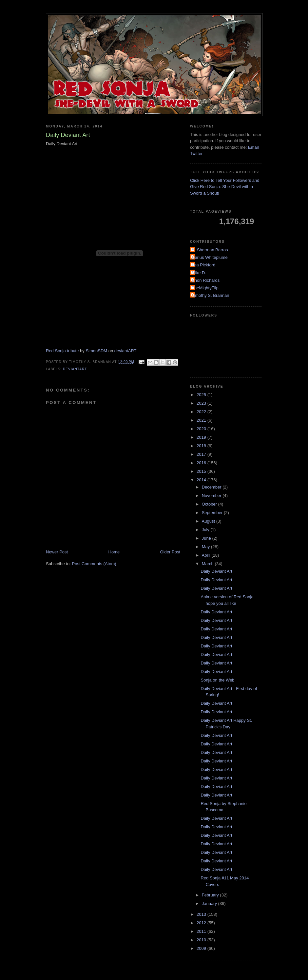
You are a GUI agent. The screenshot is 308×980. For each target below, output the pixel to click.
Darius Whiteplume (210, 257)
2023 (202, 403)
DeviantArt (75, 369)
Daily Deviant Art (216, 571)
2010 (202, 940)
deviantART (125, 351)
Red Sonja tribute (62, 351)
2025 (202, 395)
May (206, 547)
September (213, 513)
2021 (202, 420)
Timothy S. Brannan (210, 295)
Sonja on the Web (217, 680)
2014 (202, 480)
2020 (202, 429)
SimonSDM (96, 351)
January (210, 903)
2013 (202, 914)
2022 (202, 412)
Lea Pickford (203, 265)
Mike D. (199, 273)
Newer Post (57, 552)
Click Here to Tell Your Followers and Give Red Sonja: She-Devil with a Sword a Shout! (225, 187)
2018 (202, 446)
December (212, 487)
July (206, 530)
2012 (202, 923)
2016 (202, 463)
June (207, 538)
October (210, 504)
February (211, 895)
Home (114, 552)
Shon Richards (206, 280)
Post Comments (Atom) (94, 564)
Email (253, 147)
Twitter (196, 154)
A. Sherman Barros (210, 250)
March (208, 564)
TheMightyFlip (205, 288)
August (209, 521)
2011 (202, 931)
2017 (202, 454)
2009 (202, 948)
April (207, 555)
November (212, 496)
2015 (202, 471)
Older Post (170, 552)
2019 (202, 437)
